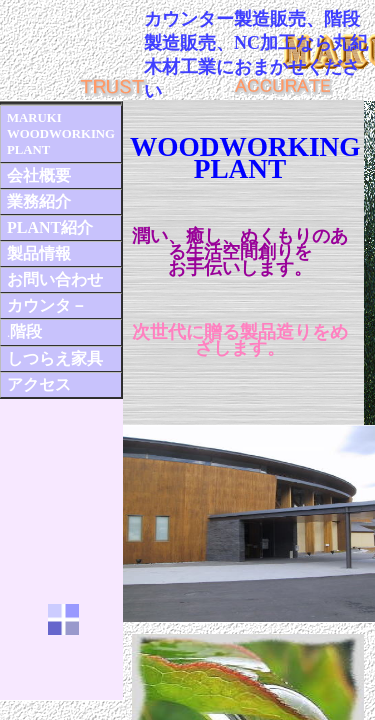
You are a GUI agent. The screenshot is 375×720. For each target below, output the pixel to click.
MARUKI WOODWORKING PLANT (61, 134)
